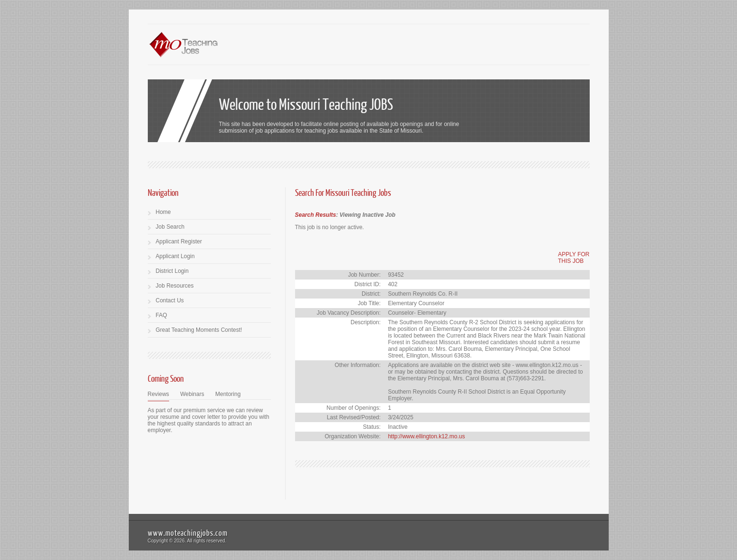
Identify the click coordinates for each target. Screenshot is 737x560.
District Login (172, 271)
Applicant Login (175, 256)
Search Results (316, 215)
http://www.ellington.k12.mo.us (426, 436)
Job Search (170, 227)
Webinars (192, 394)
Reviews (158, 394)
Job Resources (175, 286)
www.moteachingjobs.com (188, 533)
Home (163, 212)
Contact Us (170, 300)
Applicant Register (179, 241)
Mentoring (228, 394)
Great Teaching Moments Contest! (199, 330)
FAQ (162, 315)
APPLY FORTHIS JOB (574, 258)
